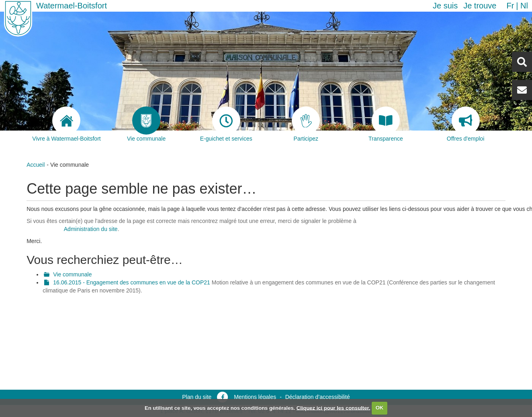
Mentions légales (255, 397)
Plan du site (197, 397)
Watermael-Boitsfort (72, 6)
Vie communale (72, 274)
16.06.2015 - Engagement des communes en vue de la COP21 (132, 282)
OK (380, 408)
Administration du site (91, 229)
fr (510, 6)
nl (524, 6)
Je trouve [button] (480, 6)
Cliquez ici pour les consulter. (334, 408)
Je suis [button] (445, 6)
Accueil (36, 165)
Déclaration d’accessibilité (318, 397)
